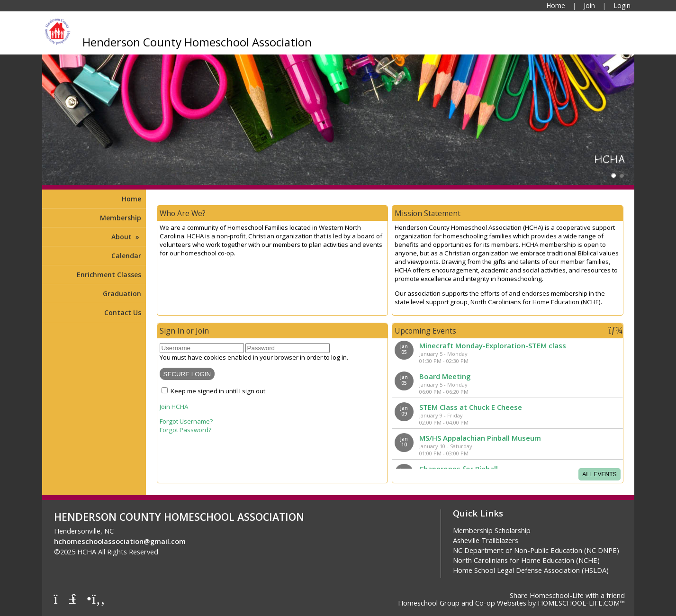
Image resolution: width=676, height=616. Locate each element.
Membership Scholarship (492, 530)
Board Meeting (445, 376)
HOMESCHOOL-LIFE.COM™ (581, 603)
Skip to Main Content (200, 552)
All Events (599, 474)
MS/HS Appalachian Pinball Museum (480, 438)
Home (131, 199)
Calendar (126, 256)
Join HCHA (174, 407)
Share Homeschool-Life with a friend (567, 595)
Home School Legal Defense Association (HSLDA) (531, 570)
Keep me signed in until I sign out (218, 391)
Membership (121, 218)
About (126, 237)
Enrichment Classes (109, 275)
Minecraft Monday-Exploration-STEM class (493, 345)
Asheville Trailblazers (486, 540)
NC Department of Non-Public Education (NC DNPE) (536, 550)
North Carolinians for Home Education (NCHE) (526, 560)
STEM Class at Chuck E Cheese (471, 407)
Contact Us (123, 313)
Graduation (122, 294)
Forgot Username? (186, 421)
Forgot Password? (185, 430)
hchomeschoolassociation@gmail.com (120, 541)
